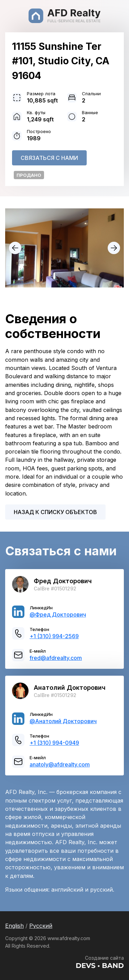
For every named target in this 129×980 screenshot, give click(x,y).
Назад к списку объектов (55, 512)
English (14, 926)
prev (15, 248)
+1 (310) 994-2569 (54, 636)
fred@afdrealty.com (56, 658)
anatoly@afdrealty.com (60, 764)
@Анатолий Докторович (63, 721)
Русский (41, 926)
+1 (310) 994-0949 (54, 743)
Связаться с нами (49, 158)
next (114, 248)
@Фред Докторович (58, 614)
